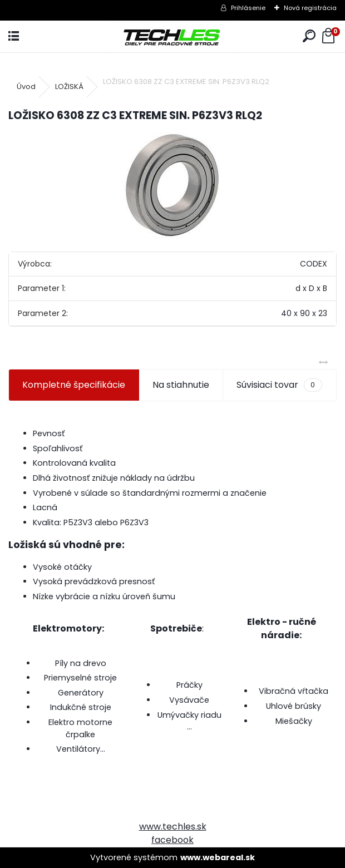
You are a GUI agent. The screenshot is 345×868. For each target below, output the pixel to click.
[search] (309, 36)
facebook (172, 840)
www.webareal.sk (218, 857)
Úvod (26, 87)
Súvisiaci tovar (279, 385)
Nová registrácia (310, 8)
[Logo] (173, 36)
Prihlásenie (248, 8)
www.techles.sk (173, 827)
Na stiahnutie (181, 385)
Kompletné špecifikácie (74, 385)
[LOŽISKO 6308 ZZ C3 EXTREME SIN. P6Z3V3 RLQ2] (172, 185)
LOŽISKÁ (69, 87)
